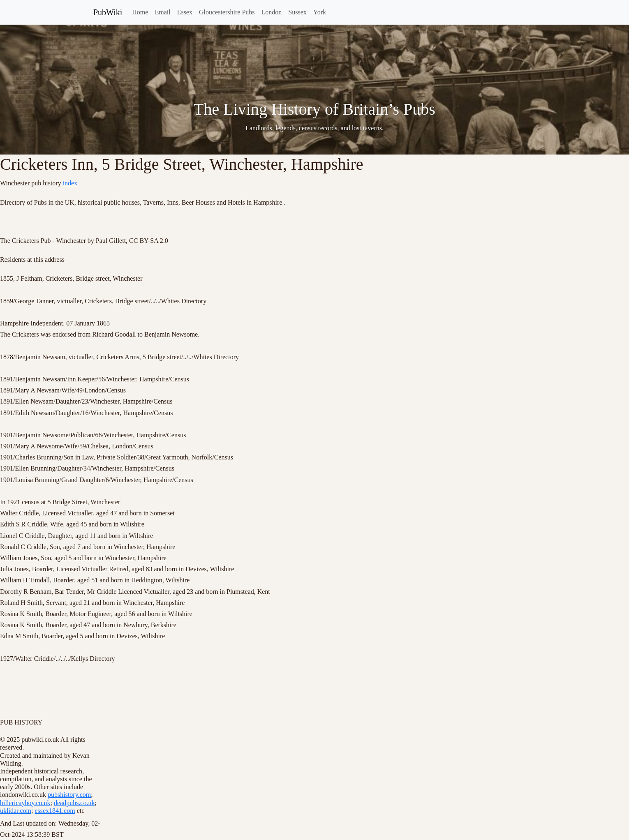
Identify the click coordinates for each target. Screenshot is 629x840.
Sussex (297, 12)
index (70, 183)
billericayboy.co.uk (25, 803)
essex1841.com (55, 811)
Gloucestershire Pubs (227, 12)
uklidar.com (16, 811)
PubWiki (108, 12)
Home (140, 12)
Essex (185, 12)
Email (162, 12)
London (272, 12)
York (320, 12)
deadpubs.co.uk (74, 803)
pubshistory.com (69, 795)
